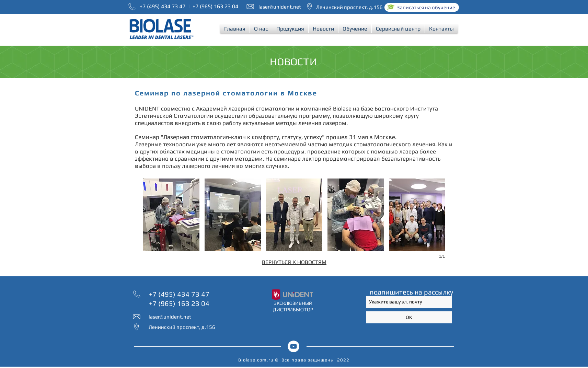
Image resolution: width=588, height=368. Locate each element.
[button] (261, 29)
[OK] (409, 317)
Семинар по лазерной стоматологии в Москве (226, 93)
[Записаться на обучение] (422, 7)
